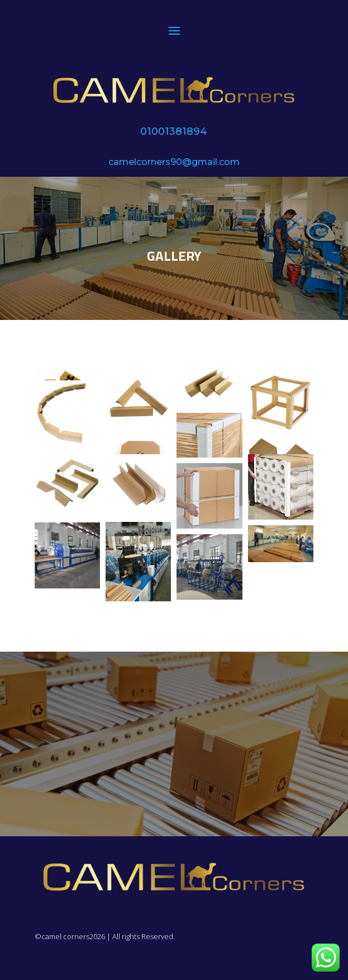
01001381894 (174, 131)
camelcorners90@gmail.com (174, 162)
